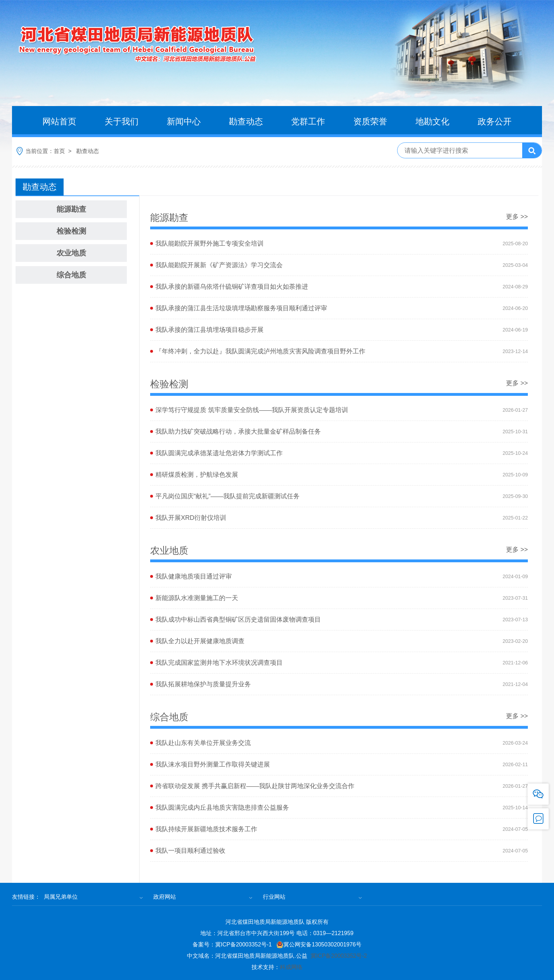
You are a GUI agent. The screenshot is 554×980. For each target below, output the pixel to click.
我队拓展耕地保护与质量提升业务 (203, 711)
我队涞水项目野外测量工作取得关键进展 (213, 791)
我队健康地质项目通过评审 (194, 603)
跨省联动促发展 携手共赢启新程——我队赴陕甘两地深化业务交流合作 (255, 813)
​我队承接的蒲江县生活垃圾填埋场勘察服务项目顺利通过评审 (241, 308)
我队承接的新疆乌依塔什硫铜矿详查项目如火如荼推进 (232, 287)
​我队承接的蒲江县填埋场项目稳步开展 (210, 330)
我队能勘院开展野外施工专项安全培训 (210, 243)
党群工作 (308, 121)
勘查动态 (246, 121)
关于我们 (122, 121)
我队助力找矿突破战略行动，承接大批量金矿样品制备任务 (238, 458)
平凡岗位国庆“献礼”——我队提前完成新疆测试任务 (228, 523)
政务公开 (495, 121)
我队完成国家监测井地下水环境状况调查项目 (219, 689)
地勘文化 (432, 121)
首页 (59, 151)
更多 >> (517, 216)
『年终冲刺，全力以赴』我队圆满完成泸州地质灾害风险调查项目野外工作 (260, 351)
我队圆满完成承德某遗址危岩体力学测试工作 (219, 480)
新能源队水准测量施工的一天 (197, 625)
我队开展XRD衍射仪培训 (191, 545)
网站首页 (59, 121)
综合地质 (71, 275)
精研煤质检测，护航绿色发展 (197, 501)
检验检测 (71, 231)
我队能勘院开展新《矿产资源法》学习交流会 (219, 265)
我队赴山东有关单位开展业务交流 (203, 770)
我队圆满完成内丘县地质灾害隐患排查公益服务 (222, 834)
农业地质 (71, 253)
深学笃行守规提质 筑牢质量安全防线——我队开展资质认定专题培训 (252, 437)
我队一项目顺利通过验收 (190, 878)
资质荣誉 (370, 121)
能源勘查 (71, 209)
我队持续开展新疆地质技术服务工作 (206, 856)
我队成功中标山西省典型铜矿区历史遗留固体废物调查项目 (238, 646)
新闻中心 (184, 121)
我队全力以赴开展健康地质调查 (200, 668)
